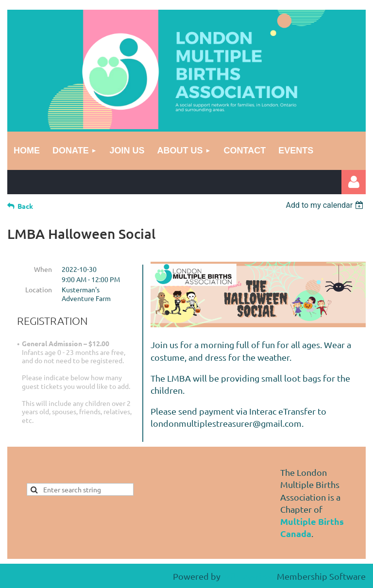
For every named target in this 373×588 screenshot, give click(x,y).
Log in (354, 182)
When (43, 269)
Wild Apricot (249, 576)
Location (39, 289)
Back (25, 206)
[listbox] (326, 205)
